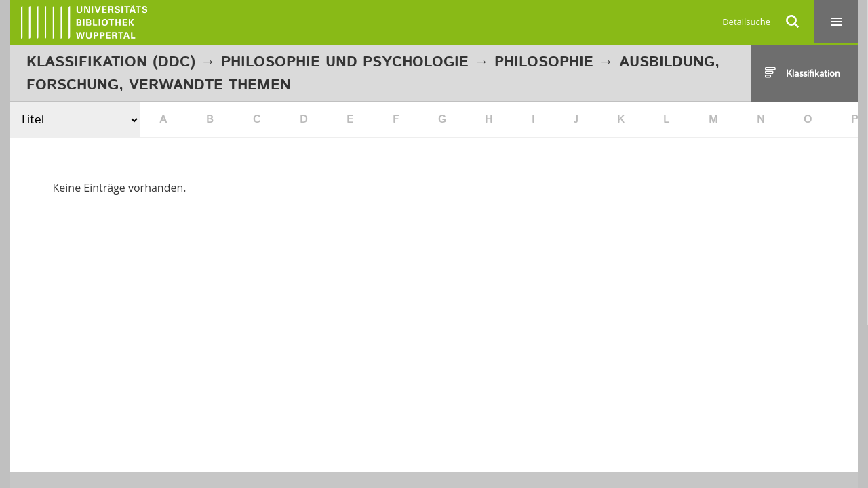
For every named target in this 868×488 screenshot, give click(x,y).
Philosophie (544, 62)
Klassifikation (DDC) (111, 62)
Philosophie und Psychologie (345, 62)
